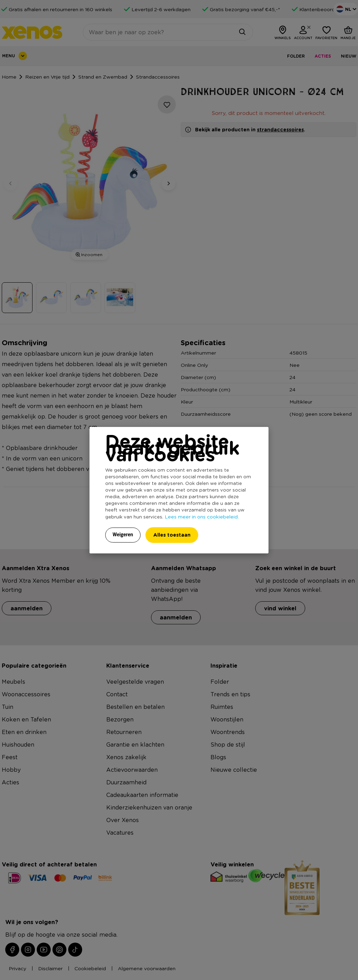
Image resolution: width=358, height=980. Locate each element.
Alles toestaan (172, 535)
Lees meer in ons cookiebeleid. (202, 516)
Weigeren (123, 535)
